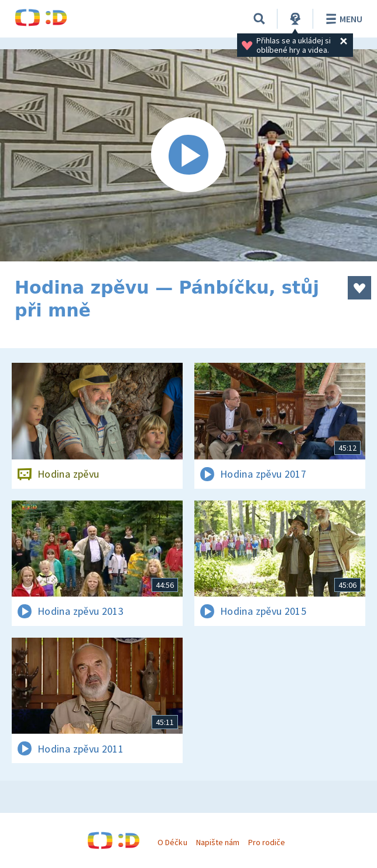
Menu (342, 19)
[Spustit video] (188, 155)
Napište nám (218, 842)
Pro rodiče (267, 842)
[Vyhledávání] (259, 19)
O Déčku (172, 842)
